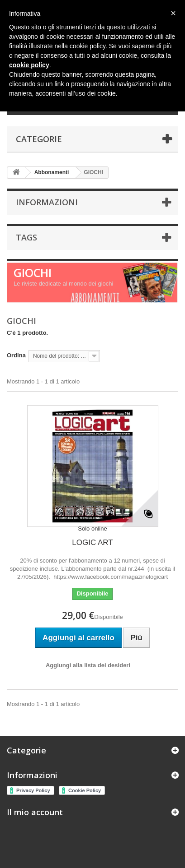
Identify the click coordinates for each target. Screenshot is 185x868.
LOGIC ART (92, 542)
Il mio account (35, 812)
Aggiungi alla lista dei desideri (88, 665)
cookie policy (29, 65)
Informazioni (47, 202)
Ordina (16, 355)
